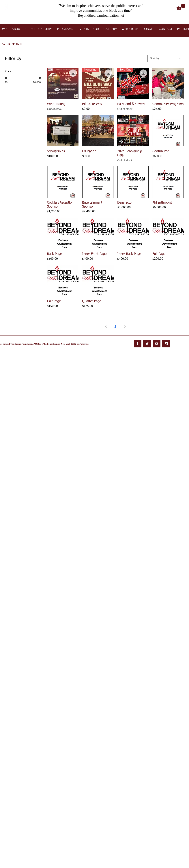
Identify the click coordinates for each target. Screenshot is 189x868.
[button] (181, 7)
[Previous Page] (106, 326)
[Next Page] (125, 326)
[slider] (6, 78)
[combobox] (166, 58)
